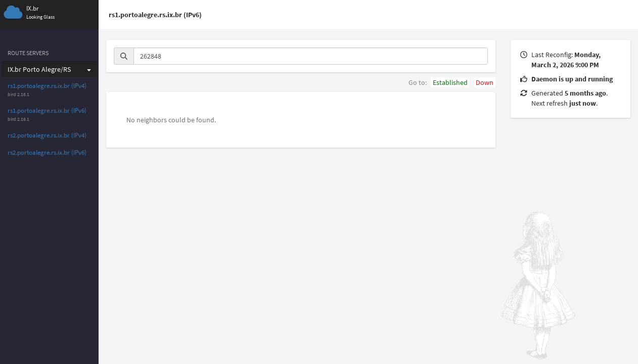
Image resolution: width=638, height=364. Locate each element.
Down (485, 82)
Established (450, 82)
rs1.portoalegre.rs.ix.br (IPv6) (47, 110)
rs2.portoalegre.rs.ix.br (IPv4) (47, 135)
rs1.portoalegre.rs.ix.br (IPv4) (47, 86)
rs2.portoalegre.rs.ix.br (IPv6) (47, 152)
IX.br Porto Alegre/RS (49, 69)
